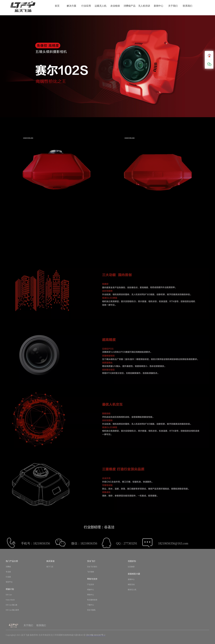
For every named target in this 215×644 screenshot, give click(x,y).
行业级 (8, 577)
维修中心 (91, 590)
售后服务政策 (92, 600)
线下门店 (50, 567)
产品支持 (91, 584)
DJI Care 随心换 (12, 605)
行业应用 (86, 6)
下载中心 (91, 605)
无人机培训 (144, 6)
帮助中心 (91, 595)
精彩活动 (131, 584)
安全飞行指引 (92, 567)
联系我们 (188, 6)
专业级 (8, 572)
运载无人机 (101, 6)
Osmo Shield (10, 600)
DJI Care (9, 595)
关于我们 (173, 6)
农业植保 (115, 6)
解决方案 (72, 6)
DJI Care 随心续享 (12, 610)
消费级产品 (130, 6)
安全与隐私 (91, 610)
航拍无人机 (132, 590)
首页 (57, 6)
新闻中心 (159, 6)
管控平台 (9, 582)
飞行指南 (91, 572)
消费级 (8, 567)
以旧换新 (131, 567)
